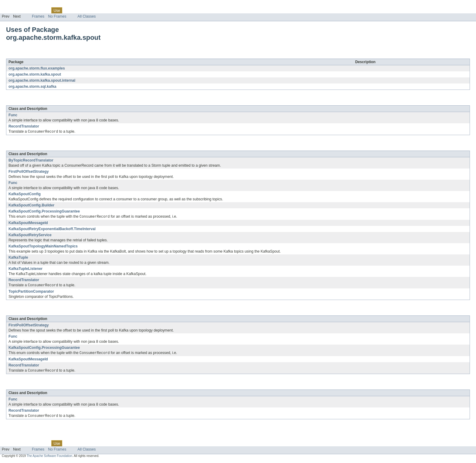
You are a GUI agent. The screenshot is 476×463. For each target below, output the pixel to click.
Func (13, 115)
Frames (38, 16)
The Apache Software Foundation (49, 458)
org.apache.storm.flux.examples (37, 68)
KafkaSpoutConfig (25, 194)
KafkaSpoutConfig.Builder (31, 206)
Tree (69, 10)
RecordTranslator (24, 126)
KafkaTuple (18, 258)
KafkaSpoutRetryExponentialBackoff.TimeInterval (52, 230)
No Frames (57, 16)
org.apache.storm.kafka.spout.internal (42, 80)
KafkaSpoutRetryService (30, 236)
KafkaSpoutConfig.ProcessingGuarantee (44, 212)
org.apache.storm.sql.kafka (32, 87)
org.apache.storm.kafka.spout (68, 55)
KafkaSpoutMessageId (28, 223)
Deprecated (86, 10)
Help (116, 10)
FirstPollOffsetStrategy (29, 172)
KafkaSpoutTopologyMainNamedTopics (43, 247)
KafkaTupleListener (25, 269)
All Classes (87, 16)
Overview (10, 10)
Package (28, 10)
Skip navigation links (17, 5)
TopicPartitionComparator (31, 292)
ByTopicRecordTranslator (31, 161)
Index (104, 10)
